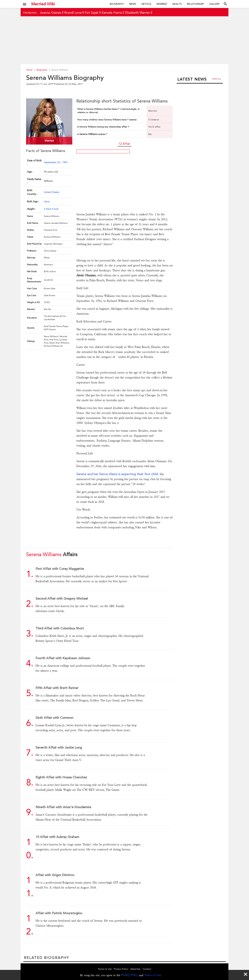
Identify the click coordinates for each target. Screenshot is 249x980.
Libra (47, 201)
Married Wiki (43, 4)
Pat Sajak (92, 13)
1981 (65, 162)
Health (177, 4)
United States (52, 192)
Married (162, 4)
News (133, 4)
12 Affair (124, 144)
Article (146, 4)
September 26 (52, 162)
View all (217, 79)
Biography (117, 4)
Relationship (195, 4)
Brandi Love (73, 13)
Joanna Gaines (50, 13)
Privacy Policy (130, 975)
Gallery (214, 4)
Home (29, 70)
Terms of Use (153, 975)
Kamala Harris (112, 13)
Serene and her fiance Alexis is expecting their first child (117, 474)
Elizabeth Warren (137, 13)
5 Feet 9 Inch (51, 209)
